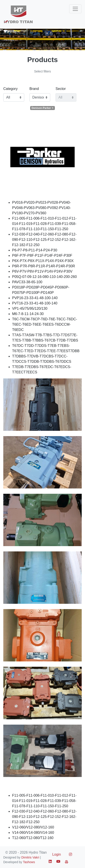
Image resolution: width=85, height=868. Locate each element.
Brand (34, 89)
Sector (61, 89)
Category (10, 89)
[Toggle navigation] (75, 9)
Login (56, 854)
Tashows (29, 862)
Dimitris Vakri (30, 857)
